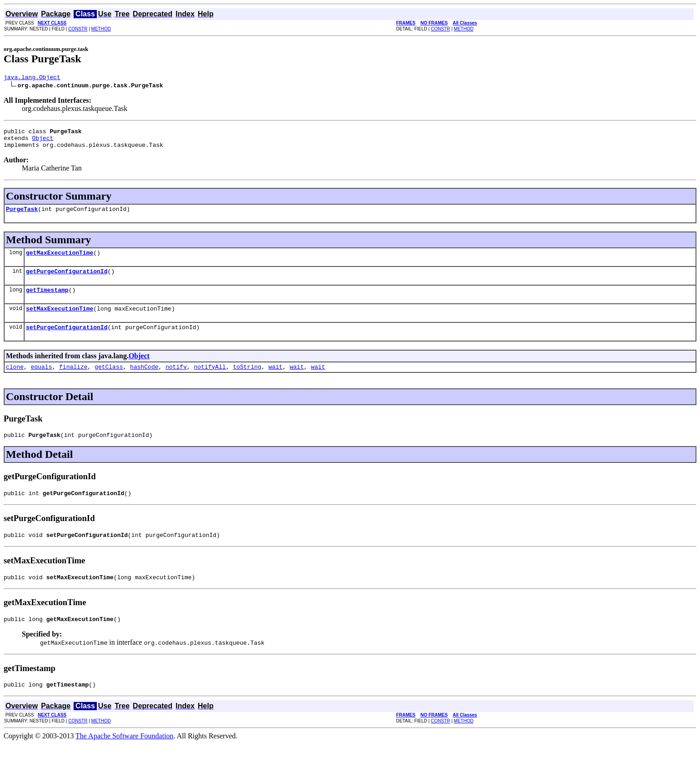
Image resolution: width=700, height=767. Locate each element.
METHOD (101, 29)
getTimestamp (47, 301)
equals (42, 381)
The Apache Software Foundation (125, 759)
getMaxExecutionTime (60, 261)
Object (42, 142)
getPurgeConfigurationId (67, 281)
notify (176, 381)
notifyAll (210, 381)
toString (247, 381)
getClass (109, 381)
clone (15, 381)
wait (275, 381)
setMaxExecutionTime (60, 321)
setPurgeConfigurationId (67, 341)
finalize (73, 381)
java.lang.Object (32, 78)
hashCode (144, 381)
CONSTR (78, 29)
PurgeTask (22, 216)
